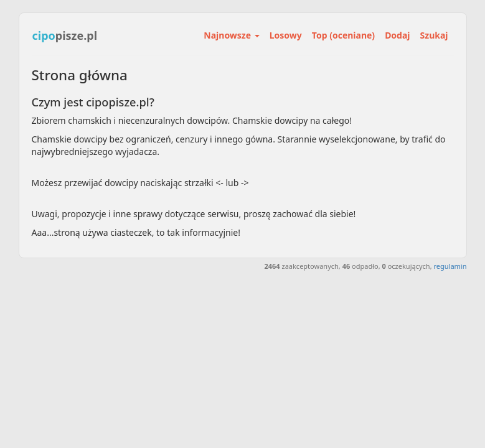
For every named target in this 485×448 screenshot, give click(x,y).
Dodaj (397, 35)
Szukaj (434, 35)
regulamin (450, 266)
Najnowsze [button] (231, 35)
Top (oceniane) (343, 35)
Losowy (286, 35)
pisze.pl (65, 35)
